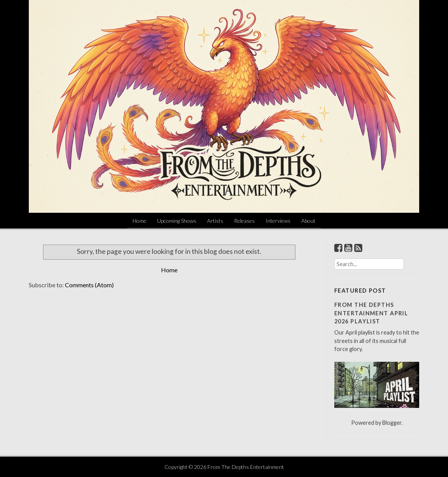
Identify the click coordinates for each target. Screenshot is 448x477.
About (308, 221)
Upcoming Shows (177, 221)
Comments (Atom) (89, 285)
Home (139, 221)
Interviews (278, 221)
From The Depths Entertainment (246, 467)
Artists (215, 221)
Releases (244, 221)
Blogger (392, 423)
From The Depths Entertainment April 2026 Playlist (371, 313)
